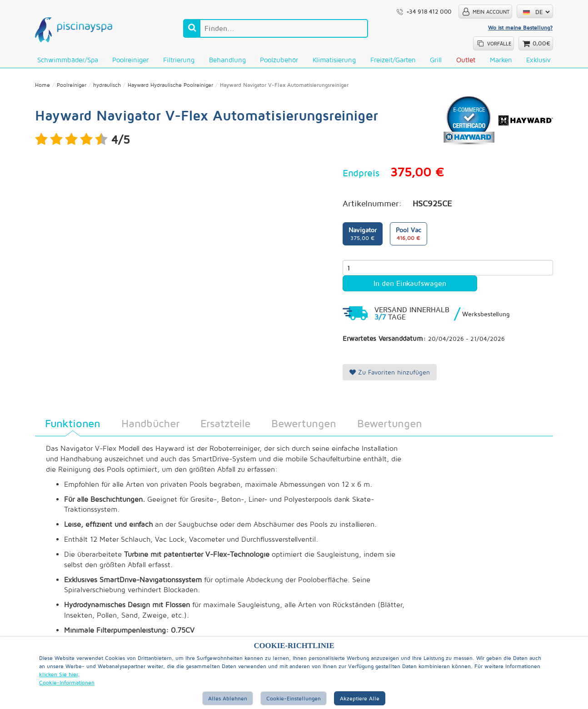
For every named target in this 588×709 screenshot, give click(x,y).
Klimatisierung (334, 60)
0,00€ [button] (541, 43)
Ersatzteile (225, 424)
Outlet (466, 60)
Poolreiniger (130, 60)
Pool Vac (409, 235)
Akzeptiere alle (360, 698)
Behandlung (227, 60)
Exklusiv (538, 60)
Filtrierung (179, 60)
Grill (436, 60)
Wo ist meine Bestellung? (520, 27)
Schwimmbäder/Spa (68, 60)
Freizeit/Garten (393, 60)
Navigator (363, 235)
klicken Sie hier (58, 674)
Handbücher (150, 424)
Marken (501, 60)
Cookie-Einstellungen (294, 698)
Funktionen (73, 424)
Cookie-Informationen (67, 682)
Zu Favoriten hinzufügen (390, 372)
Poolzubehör (279, 60)
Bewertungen (304, 424)
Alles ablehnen (228, 698)
